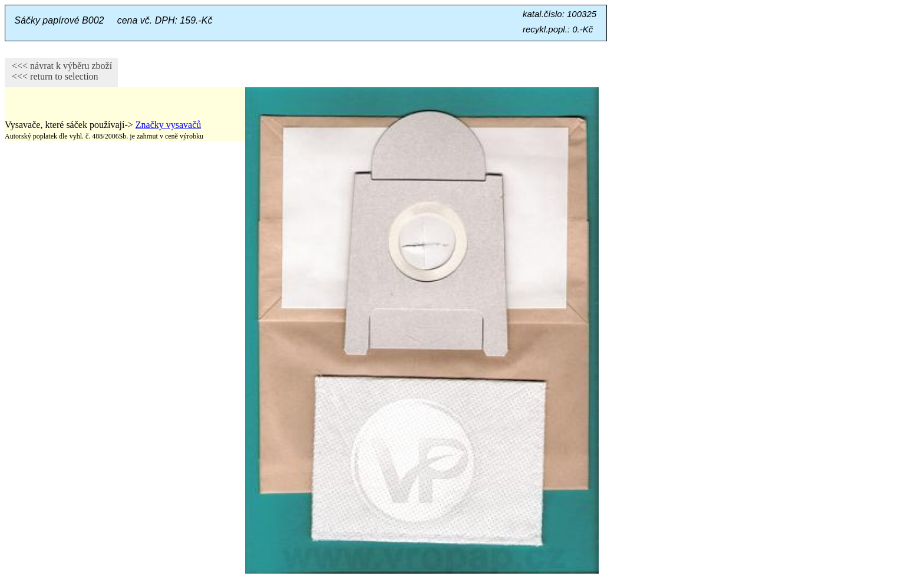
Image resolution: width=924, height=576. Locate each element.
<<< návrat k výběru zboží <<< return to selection (58, 71)
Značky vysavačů (169, 125)
